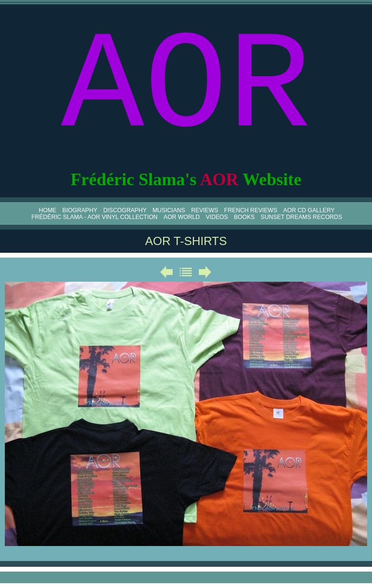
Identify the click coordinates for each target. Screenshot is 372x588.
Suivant (205, 272)
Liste (186, 272)
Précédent (166, 272)
